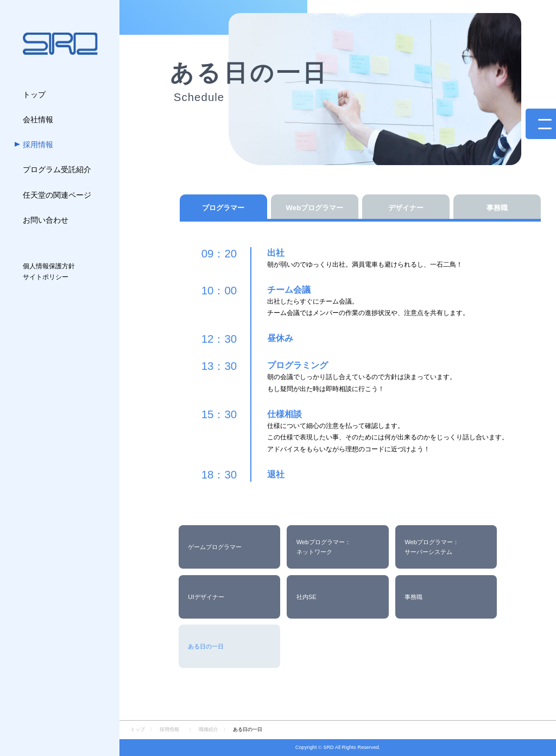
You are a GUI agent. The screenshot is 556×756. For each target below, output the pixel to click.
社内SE (307, 597)
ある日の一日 (206, 646)
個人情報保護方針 (49, 266)
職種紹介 (208, 729)
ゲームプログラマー (215, 547)
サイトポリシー (46, 277)
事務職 (497, 208)
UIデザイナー (206, 597)
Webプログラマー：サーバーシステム (432, 547)
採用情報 (169, 729)
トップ (138, 729)
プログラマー (223, 208)
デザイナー (406, 208)
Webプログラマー (314, 208)
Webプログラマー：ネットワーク (324, 547)
